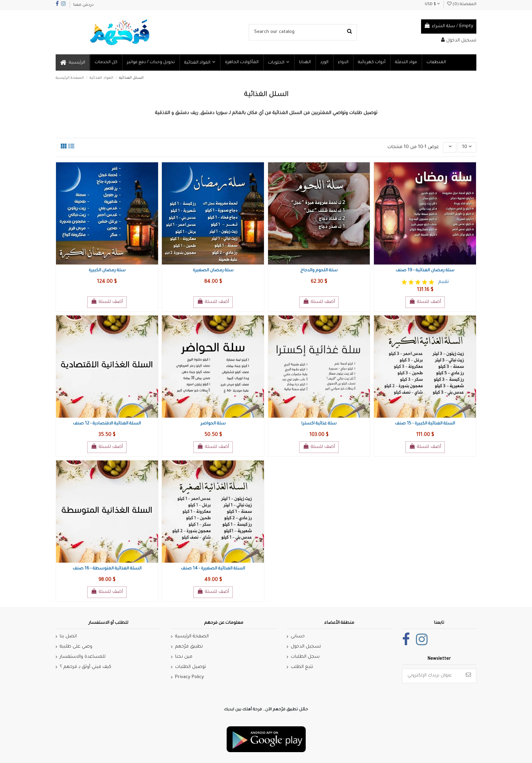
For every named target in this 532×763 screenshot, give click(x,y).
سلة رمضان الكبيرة (107, 271)
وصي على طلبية (76, 647)
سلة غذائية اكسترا (319, 424)
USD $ (432, 5)
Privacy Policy (189, 677)
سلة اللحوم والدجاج (319, 271)
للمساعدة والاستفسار (83, 657)
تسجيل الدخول (306, 647)
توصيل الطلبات (191, 667)
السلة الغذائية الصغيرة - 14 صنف (213, 569)
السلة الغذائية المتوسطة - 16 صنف (107, 569)
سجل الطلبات (305, 657)
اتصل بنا (68, 637)
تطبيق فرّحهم (189, 647)
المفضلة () (462, 5)
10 (467, 147)
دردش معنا (83, 5)
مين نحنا (184, 657)
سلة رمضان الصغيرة (213, 271)
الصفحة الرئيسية (192, 637)
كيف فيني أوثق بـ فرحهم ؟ (85, 667)
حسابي (298, 637)
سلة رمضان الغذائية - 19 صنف (425, 271)
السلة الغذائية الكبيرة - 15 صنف (425, 424)
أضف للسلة (107, 302)
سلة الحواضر (213, 424)
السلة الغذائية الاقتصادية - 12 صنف (107, 424)
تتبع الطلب (302, 667)
